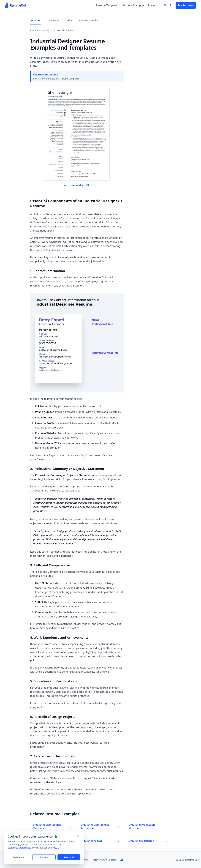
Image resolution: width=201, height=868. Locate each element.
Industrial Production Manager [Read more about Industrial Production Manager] (148, 827)
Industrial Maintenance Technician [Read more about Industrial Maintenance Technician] (100, 827)
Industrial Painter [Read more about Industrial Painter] (100, 841)
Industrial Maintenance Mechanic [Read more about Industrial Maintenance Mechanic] (53, 827)
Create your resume (46, 74)
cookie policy (52, 848)
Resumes (36, 20)
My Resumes (186, 5)
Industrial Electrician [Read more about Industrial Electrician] (148, 841)
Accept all (69, 857)
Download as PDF (77, 185)
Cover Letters (54, 20)
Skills (70, 20)
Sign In (168, 5)
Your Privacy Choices (108, 860)
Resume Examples (133, 5)
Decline (44, 857)
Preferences (19, 857)
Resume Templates (107, 5)
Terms (85, 860)
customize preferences (19, 848)
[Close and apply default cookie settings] (78, 836)
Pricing (152, 5)
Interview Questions (89, 20)
